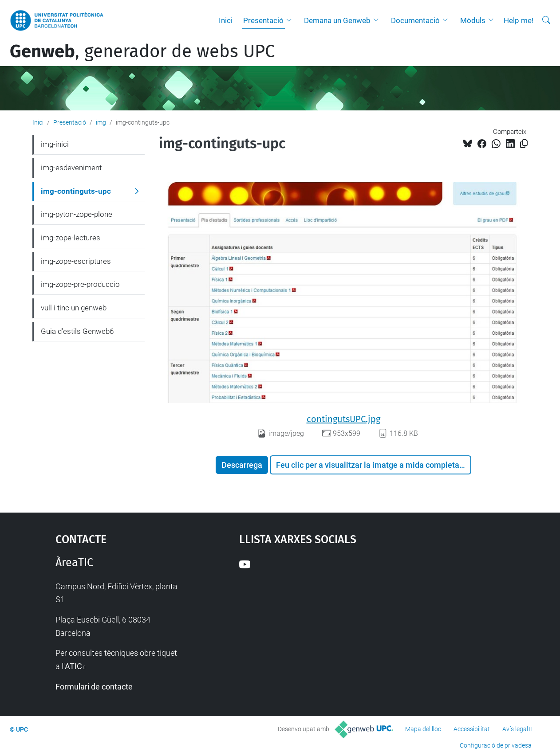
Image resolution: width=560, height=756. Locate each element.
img (101, 122)
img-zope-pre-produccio (80, 284)
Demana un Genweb (337, 20)
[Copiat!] (524, 144)
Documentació (415, 20)
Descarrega (242, 465)
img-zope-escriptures (76, 261)
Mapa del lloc (423, 729)
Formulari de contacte (94, 687)
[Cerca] (546, 20)
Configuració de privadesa (496, 745)
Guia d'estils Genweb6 (77, 331)
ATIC (73, 666)
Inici (226, 20)
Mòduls (473, 20)
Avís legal (515, 729)
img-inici (55, 144)
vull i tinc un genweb (74, 308)
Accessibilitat (472, 729)
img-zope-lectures (71, 238)
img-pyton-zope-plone (77, 214)
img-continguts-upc (76, 191)
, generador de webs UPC (142, 51)
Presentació (263, 20)
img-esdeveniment (71, 168)
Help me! (519, 20)
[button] (291, 20)
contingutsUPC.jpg (343, 419)
